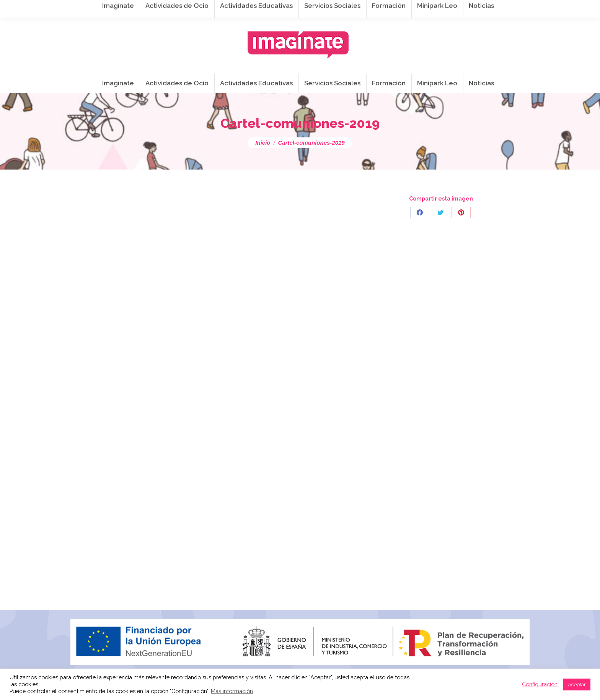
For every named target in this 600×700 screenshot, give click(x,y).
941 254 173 (198, 8)
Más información (232, 691)
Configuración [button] (540, 684)
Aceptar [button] (577, 684)
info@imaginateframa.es (263, 8)
